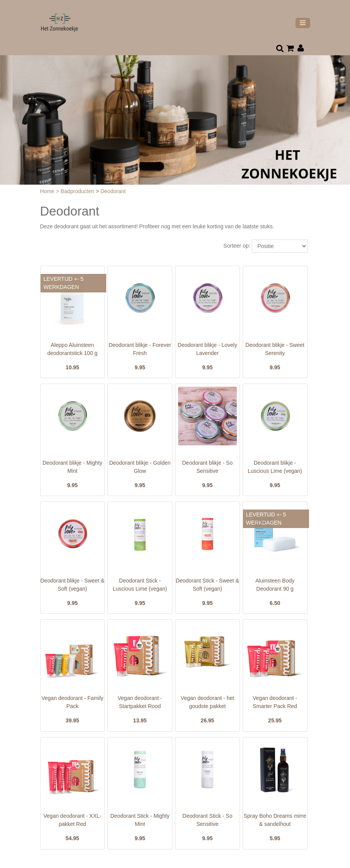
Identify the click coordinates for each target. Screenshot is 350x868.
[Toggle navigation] (303, 23)
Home (48, 191)
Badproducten (78, 191)
